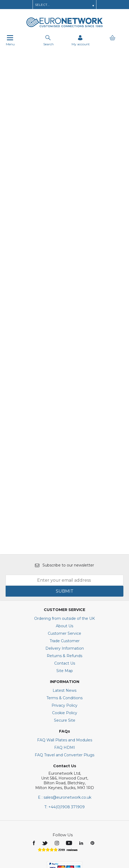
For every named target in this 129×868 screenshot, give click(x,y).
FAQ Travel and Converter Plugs (64, 695)
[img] (34, 783)
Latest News (64, 631)
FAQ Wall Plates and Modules (65, 680)
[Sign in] (81, 40)
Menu (10, 40)
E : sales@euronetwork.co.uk (65, 738)
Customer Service (64, 574)
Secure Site (65, 661)
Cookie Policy (65, 653)
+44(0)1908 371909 (64, 747)
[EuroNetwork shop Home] (65, 27)
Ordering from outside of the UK (64, 559)
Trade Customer (65, 581)
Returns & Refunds (64, 596)
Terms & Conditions (64, 638)
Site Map (65, 611)
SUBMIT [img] (65, 531)
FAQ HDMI (65, 688)
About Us (64, 566)
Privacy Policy (64, 646)
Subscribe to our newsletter (64, 505)
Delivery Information (65, 589)
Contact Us (65, 604)
